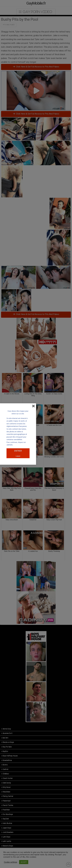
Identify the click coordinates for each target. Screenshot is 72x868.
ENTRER (18, 451)
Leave (18, 456)
